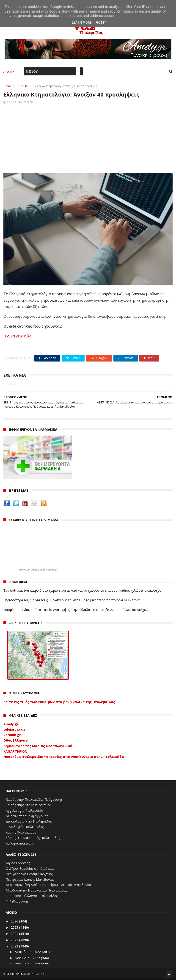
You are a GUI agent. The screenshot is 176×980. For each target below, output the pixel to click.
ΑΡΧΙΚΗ (9, 72)
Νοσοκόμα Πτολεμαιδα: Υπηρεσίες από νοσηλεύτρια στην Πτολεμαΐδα (64, 757)
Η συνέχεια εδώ (17, 336)
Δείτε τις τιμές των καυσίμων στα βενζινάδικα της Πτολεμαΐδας (59, 702)
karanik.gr (12, 735)
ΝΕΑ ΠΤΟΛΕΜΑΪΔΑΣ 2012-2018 (25, 974)
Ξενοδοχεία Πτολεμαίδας (25, 827)
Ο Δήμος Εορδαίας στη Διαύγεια (30, 869)
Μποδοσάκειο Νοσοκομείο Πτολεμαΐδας (36, 891)
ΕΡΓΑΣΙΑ (23, 86)
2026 (15, 921)
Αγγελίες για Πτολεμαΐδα (24, 811)
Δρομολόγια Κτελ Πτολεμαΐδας (29, 822)
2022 (15, 946)
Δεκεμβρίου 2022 (28, 952)
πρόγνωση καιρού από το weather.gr (38, 570)
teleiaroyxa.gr (15, 730)
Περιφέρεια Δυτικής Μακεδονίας (30, 880)
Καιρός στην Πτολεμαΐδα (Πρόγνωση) (34, 800)
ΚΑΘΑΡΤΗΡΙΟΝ (15, 752)
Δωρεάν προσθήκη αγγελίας (27, 816)
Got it (101, 22)
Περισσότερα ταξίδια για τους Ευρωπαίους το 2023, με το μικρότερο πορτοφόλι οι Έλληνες (72, 600)
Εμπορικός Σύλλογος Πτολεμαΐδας (32, 896)
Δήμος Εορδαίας (18, 863)
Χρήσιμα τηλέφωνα (20, 843)
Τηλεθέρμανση (17, 901)
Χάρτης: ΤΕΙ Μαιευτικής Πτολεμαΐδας (33, 838)
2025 (15, 928)
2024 (15, 934)
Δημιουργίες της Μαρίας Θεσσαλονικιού (38, 746)
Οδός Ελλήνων (16, 741)
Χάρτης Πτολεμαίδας (21, 832)
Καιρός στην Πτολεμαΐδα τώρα (28, 805)
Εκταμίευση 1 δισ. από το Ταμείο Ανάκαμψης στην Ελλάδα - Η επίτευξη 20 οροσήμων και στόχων (76, 610)
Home (7, 86)
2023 (15, 940)
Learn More (82, 22)
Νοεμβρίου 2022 (28, 958)
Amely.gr (11, 724)
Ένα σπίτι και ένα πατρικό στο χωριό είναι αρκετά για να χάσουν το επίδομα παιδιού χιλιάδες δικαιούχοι (82, 591)
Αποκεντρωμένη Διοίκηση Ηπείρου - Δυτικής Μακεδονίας (49, 885)
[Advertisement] (88, 137)
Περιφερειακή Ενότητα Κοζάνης (29, 874)
